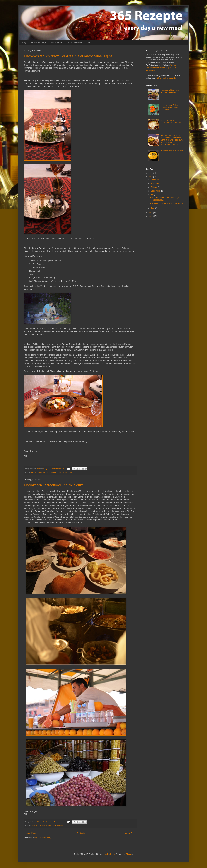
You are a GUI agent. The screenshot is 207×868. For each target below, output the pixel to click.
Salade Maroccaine (57, 473)
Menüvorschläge (38, 42)
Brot (33, 473)
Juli (152, 194)
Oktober (154, 187)
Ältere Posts (130, 833)
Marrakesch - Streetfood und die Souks (54, 485)
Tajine (72, 473)
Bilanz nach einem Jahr (166, 78)
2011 (151, 216)
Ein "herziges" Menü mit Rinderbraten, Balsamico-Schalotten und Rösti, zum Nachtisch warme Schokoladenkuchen (172, 140)
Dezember (155, 180)
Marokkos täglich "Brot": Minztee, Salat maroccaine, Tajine (68, 56)
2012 (151, 213)
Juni (153, 208)
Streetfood (61, 826)
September (156, 191)
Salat (67, 473)
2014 (151, 173)
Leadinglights (109, 854)
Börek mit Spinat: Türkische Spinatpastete (171, 121)
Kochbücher (57, 42)
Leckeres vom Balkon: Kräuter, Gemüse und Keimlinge (170, 107)
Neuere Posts (30, 833)
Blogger (129, 854)
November (155, 184)
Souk (54, 826)
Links (89, 42)
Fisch (33, 826)
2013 (151, 177)
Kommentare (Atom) (43, 838)
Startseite (81, 833)
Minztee (46, 473)
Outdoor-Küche (74, 42)
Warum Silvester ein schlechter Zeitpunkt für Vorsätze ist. (161, 68)
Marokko (38, 473)
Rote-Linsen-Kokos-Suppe (172, 151)
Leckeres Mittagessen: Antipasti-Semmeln (170, 91)
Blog (24, 42)
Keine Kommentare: (57, 469)
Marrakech (47, 826)
